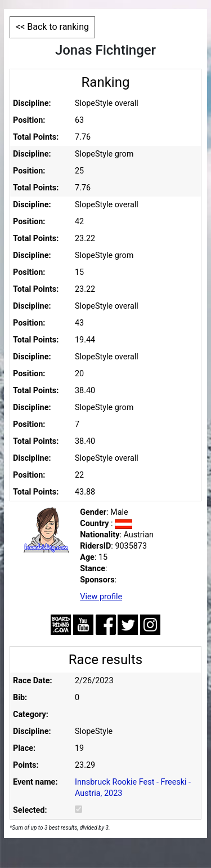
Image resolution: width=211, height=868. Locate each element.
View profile (101, 597)
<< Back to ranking (52, 27)
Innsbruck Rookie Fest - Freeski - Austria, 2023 (133, 788)
